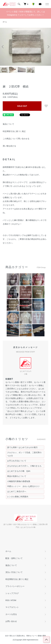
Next (48, 47)
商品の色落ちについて (17, 476)
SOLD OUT (22, 106)
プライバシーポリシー (15, 586)
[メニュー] (47, 4)
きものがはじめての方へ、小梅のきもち (24, 466)
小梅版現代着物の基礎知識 (19, 481)
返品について (8, 124)
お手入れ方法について (17, 461)
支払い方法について (14, 572)
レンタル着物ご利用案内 (18, 497)
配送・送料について (14, 558)
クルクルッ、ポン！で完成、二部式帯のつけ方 (24, 454)
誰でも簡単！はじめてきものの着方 (22, 447)
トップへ (46, 639)
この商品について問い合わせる (16, 139)
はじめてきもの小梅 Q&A (19, 471)
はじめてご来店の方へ (17, 491)
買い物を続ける (9, 146)
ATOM (14, 600)
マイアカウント (12, 607)
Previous (3, 47)
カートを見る (11, 614)
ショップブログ (12, 593)
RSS (7, 600)
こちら (9, 239)
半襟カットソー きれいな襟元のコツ (23, 486)
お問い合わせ (11, 621)
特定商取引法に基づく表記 (14, 131)
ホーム (5, 22)
